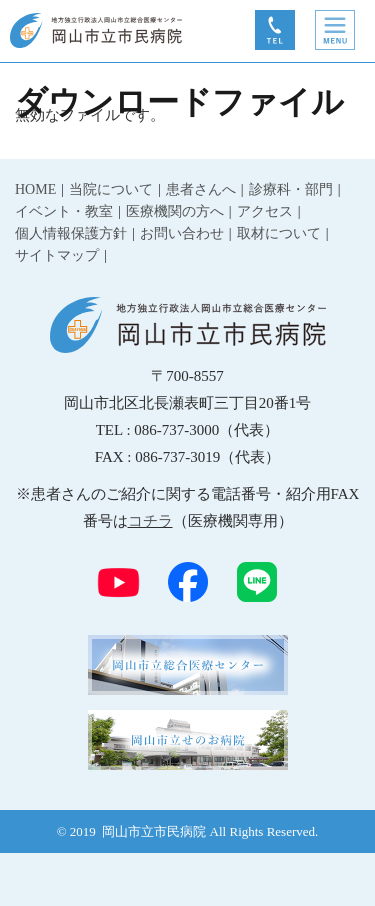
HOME (35, 189)
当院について (111, 189)
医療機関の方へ (175, 211)
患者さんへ (201, 189)
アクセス (265, 211)
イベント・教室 (64, 211)
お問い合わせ (182, 233)
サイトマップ (57, 255)
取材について (279, 233)
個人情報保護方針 (71, 233)
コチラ (150, 521)
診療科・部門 (291, 189)
